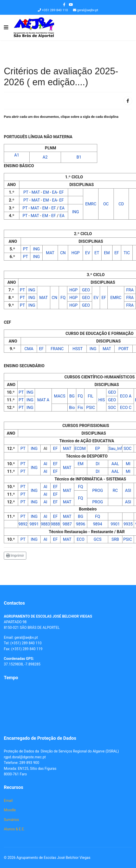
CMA (29, 349)
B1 (79, 157)
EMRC (91, 204)
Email (8, 801)
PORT (123, 349)
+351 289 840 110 (55, 10)
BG (72, 396)
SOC (112, 408)
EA (55, 192)
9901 (115, 524)
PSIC (91, 408)
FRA (130, 290)
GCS (98, 539)
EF (61, 192)
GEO (86, 290)
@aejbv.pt (30, 637)
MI (128, 464)
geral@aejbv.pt (88, 10)
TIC (127, 253)
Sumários (11, 820)
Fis (80, 408)
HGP (76, 253)
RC (115, 490)
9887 (67, 524)
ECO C (126, 408)
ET (97, 253)
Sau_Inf (115, 449)
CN (63, 253)
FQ (63, 298)
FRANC (57, 349)
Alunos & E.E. (14, 829)
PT (26, 192)
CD (121, 204)
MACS (60, 396)
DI (98, 464)
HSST (78, 349)
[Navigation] (6, 27)
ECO (81, 539)
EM (47, 192)
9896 (81, 524)
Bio (72, 408)
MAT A (43, 400)
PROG (97, 490)
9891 (34, 524)
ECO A (126, 396)
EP (98, 449)
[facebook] (64, 5)
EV (88, 253)
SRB (115, 539)
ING (76, 212)
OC (106, 204)
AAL (115, 464)
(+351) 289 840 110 (26, 643)
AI (45, 464)
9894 (97, 524)
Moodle (10, 810)
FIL (91, 396)
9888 (55, 524)
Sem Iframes (68, 707)
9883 (45, 524)
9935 (128, 524)
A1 (17, 155)
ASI (128, 490)
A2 (45, 157)
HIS (101, 400)
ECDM (81, 449)
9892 (23, 524)
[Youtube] (71, 5)
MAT (36, 192)
